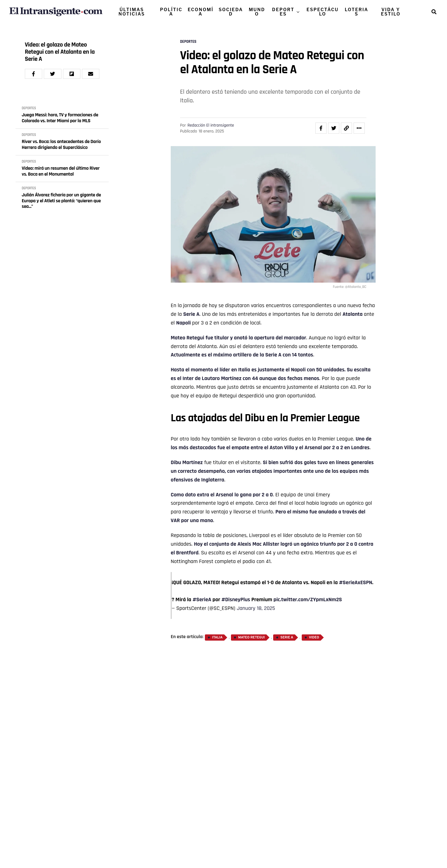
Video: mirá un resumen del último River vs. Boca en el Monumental (61, 171)
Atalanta (352, 314)
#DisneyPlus (236, 600)
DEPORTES (283, 12)
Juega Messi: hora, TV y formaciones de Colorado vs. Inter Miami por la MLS (60, 118)
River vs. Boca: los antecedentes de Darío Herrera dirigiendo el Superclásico (61, 145)
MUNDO (257, 12)
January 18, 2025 (256, 608)
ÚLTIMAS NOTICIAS (132, 12)
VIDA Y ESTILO (391, 12)
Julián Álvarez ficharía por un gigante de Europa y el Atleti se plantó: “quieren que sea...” (61, 201)
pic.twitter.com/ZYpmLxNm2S (308, 600)
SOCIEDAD (231, 12)
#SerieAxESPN (356, 582)
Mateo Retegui (187, 338)
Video (314, 638)
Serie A (191, 314)
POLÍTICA (171, 12)
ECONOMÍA (201, 12)
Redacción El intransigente (211, 125)
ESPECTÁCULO (323, 12)
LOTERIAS (357, 12)
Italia (217, 638)
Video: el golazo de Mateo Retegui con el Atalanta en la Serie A (60, 52)
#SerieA (202, 600)
